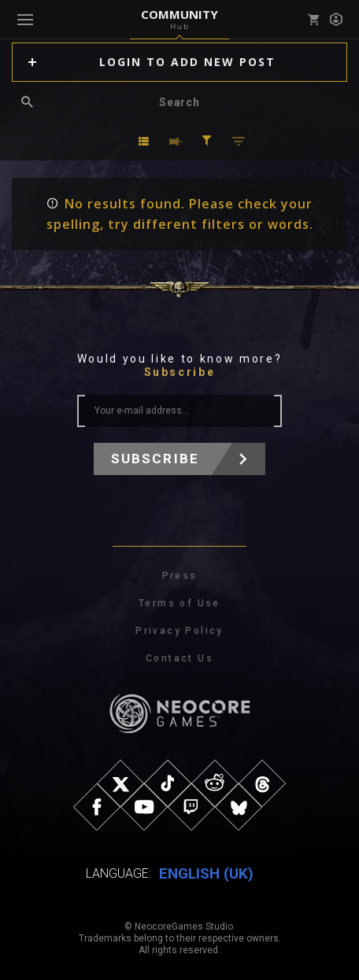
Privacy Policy (179, 631)
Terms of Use (179, 603)
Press (180, 576)
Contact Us (179, 658)
